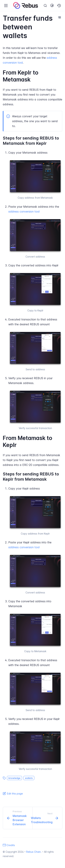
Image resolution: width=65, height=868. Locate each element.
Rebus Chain (33, 852)
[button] (59, 6)
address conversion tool (24, 211)
